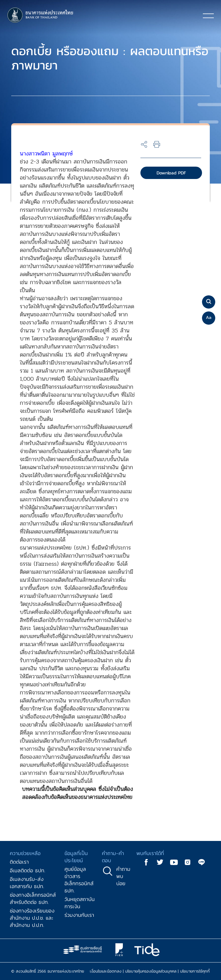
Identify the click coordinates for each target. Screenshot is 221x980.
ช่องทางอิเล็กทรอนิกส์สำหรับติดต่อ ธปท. (33, 898)
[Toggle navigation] (208, 16)
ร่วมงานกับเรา (79, 915)
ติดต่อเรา (19, 862)
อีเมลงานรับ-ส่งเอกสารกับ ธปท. (27, 883)
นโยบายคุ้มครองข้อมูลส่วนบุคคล (151, 971)
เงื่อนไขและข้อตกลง (106, 971)
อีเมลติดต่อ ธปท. (27, 870)
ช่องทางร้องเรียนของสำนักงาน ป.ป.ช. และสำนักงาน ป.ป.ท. (32, 918)
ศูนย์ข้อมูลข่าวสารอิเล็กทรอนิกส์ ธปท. (79, 880)
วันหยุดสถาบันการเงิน (80, 903)
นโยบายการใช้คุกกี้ (195, 971)
